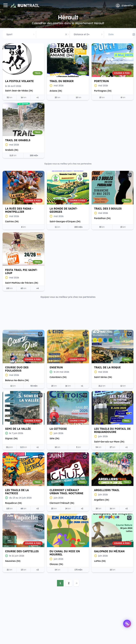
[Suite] (126, 321)
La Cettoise (14, 397)
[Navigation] (5, 6)
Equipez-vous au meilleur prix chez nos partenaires (68, 297)
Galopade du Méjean (65, 519)
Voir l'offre (20, 351)
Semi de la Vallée (107, 273)
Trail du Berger (62, 81)
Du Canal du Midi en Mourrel (20, 521)
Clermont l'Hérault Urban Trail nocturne (22, 460)
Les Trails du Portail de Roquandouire (68, 398)
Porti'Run (102, 81)
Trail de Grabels (18, 140)
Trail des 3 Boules (19, 212)
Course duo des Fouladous (106, 213)
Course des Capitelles (111, 458)
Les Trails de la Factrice (106, 398)
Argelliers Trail (62, 458)
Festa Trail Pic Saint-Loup (66, 213)
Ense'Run (12, 273)
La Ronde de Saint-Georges (108, 142)
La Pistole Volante (19, 81)
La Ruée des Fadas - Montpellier (64, 142)
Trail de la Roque (63, 273)
